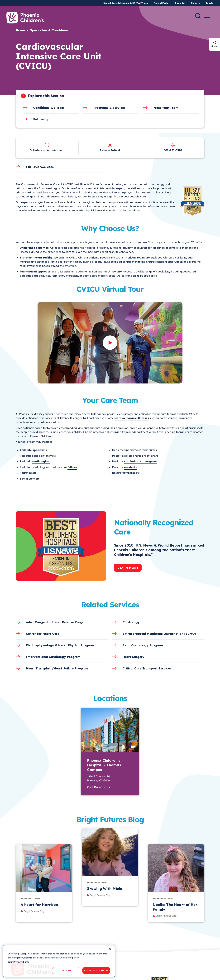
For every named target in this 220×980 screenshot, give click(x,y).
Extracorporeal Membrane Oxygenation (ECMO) (159, 634)
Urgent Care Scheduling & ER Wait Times (126, 3)
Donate (210, 3)
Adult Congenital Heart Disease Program (57, 622)
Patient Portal (161, 3)
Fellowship (41, 119)
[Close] (110, 949)
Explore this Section (46, 96)
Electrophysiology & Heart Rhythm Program (60, 645)
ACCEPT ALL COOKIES (96, 970)
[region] (59, 961)
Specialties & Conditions (49, 30)
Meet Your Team (166, 108)
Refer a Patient (110, 150)
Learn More (128, 568)
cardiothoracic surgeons (141, 461)
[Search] (198, 16)
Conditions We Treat (49, 108)
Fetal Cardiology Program (143, 645)
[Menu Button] (207, 16)
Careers (195, 3)
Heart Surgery (133, 657)
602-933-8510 (173, 150)
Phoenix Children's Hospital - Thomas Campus (104, 765)
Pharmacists (28, 473)
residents (130, 467)
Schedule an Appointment (47, 150)
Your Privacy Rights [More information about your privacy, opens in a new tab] (19, 962)
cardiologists (41, 461)
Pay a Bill (180, 3)
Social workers (30, 479)
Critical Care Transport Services (147, 668)
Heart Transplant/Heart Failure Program (57, 668)
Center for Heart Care (43, 634)
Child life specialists (33, 450)
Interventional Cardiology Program (53, 657)
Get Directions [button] (99, 787)
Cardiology (131, 622)
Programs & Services (109, 108)
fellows (72, 467)
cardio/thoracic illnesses (132, 418)
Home (20, 30)
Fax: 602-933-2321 (40, 167)
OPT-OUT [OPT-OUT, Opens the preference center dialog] (66, 970)
